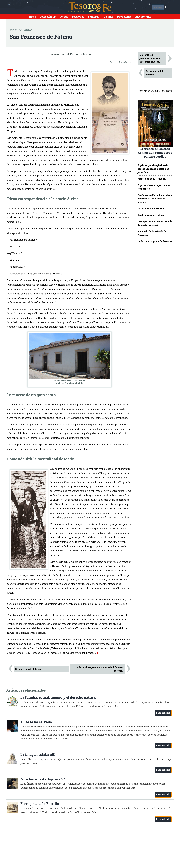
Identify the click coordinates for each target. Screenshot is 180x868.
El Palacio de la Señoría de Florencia (152, 233)
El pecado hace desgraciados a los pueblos (154, 187)
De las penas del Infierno (28, 669)
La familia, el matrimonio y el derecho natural (58, 697)
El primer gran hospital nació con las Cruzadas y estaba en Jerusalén (153, 169)
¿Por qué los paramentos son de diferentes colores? (100, 669)
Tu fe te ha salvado (36, 722)
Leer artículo (163, 713)
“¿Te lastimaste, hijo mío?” (43, 779)
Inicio (32, 17)
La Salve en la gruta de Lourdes (155, 241)
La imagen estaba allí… (39, 754)
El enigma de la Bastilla (40, 804)
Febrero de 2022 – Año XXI (152, 179)
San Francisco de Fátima (151, 215)
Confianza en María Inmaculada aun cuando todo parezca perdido (155, 199)
